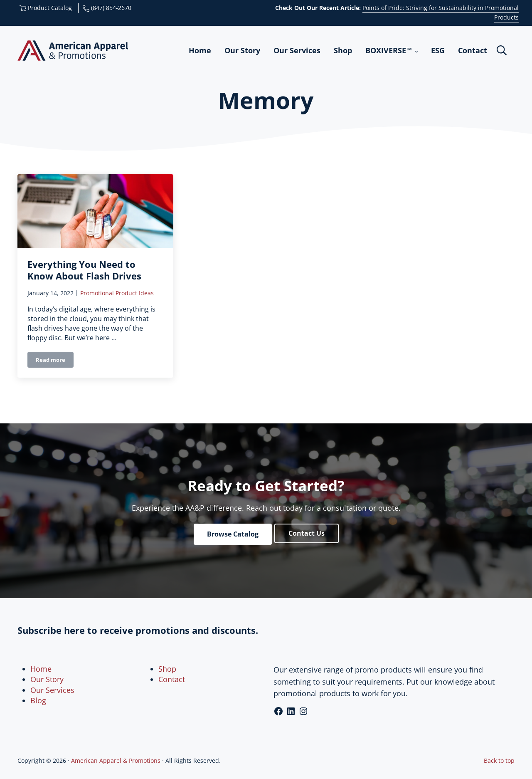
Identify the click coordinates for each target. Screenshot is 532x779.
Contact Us (307, 533)
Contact (172, 679)
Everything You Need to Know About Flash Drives (84, 272)
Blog (38, 700)
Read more (55, 363)
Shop (167, 669)
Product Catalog (46, 8)
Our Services (52, 690)
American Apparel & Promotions (116, 760)
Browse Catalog (233, 534)
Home (41, 669)
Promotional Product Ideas (117, 295)
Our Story (47, 679)
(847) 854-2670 (107, 8)
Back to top (499, 760)
